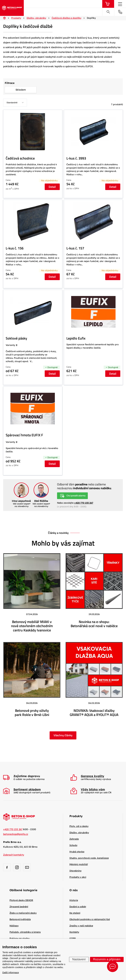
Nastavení (79, 959)
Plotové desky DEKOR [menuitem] (21, 900)
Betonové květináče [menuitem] (20, 919)
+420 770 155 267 (84, 503)
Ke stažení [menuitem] (75, 913)
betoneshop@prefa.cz (16, 834)
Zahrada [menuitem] (74, 839)
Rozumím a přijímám (107, 959)
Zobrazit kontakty (14, 855)
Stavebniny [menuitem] (75, 871)
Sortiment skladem (27, 789)
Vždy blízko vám (93, 789)
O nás (74, 890)
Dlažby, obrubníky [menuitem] (79, 833)
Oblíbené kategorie (23, 890)
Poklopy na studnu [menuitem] (19, 938)
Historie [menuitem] (74, 900)
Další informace (11, 972)
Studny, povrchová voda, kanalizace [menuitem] (89, 858)
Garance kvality (92, 776)
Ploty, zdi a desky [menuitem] (79, 826)
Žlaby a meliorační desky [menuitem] (23, 913)
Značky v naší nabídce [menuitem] (81, 926)
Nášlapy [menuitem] (14, 926)
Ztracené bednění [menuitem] (19, 907)
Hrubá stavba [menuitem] (77, 852)
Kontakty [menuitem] (74, 932)
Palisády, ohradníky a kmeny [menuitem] (25, 932)
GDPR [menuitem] (73, 938)
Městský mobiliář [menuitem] (79, 864)
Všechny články (63, 735)
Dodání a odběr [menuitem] (78, 907)
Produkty (76, 816)
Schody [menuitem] (73, 845)
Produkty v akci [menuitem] (78, 877)
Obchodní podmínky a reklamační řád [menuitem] (90, 919)
